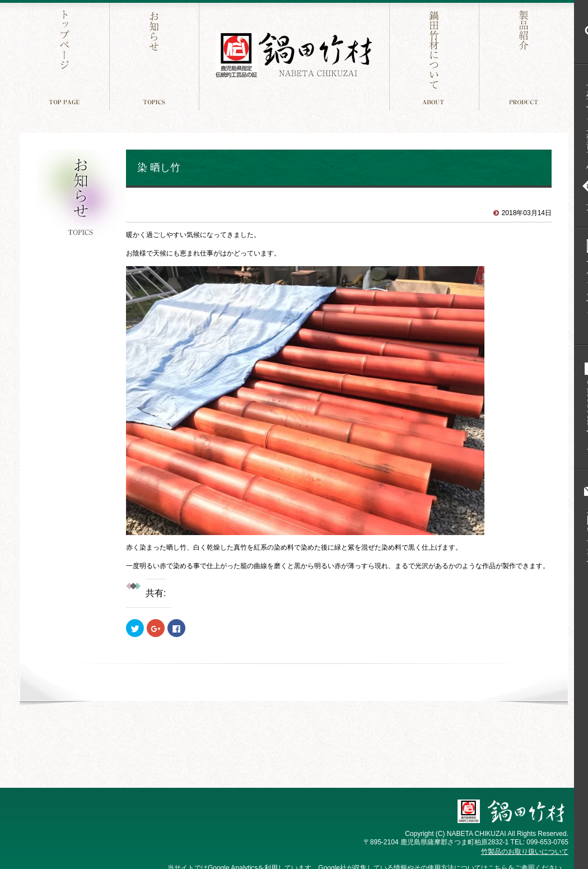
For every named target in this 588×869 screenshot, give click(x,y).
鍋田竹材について (435, 55)
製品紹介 (525, 55)
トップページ (66, 55)
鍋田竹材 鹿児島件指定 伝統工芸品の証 (294, 55)
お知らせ (155, 55)
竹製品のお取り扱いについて (525, 852)
